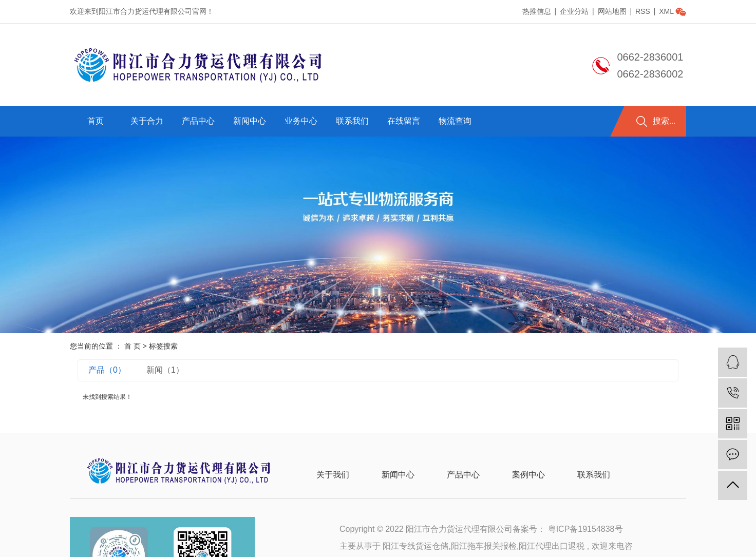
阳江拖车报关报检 (484, 546)
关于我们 (333, 475)
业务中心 (301, 121)
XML (666, 11)
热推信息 (537, 11)
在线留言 (404, 121)
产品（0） (107, 370)
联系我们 (352, 121)
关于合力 (147, 121)
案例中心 (528, 475)
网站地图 (613, 11)
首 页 (133, 346)
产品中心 (198, 121)
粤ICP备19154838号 (585, 529)
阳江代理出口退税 (552, 546)
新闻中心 (250, 121)
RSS (643, 11)
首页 (96, 121)
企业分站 (574, 11)
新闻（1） (165, 370)
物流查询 (455, 121)
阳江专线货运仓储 (415, 546)
